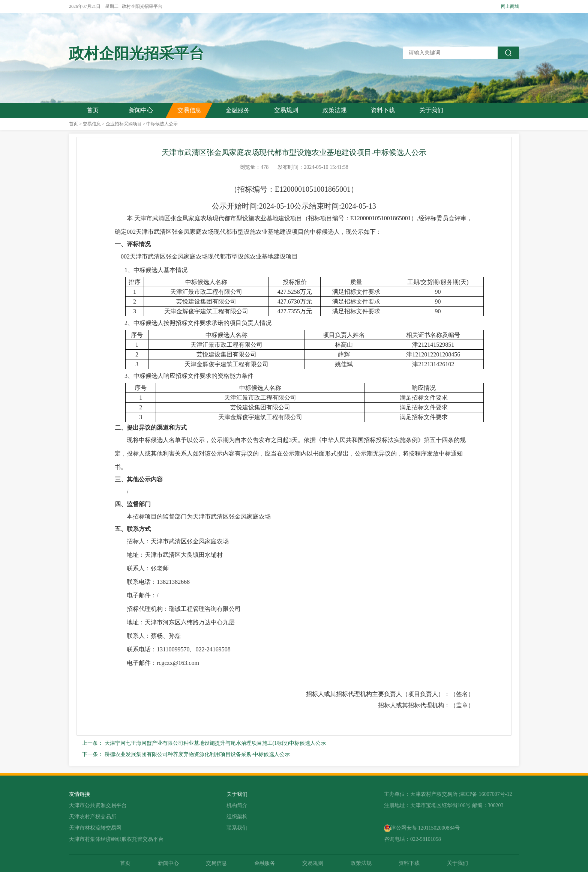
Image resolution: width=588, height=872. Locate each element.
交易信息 (189, 110)
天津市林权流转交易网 (95, 828)
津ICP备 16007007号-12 (486, 794)
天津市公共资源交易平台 (98, 805)
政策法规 (334, 110)
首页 (93, 110)
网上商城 (510, 6)
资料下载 (383, 110)
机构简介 (237, 805)
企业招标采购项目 (124, 124)
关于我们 (431, 110)
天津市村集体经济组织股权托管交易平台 (116, 839)
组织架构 (237, 817)
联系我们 (237, 828)
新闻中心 (141, 110)
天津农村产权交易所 (93, 817)
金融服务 (238, 110)
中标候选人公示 (162, 124)
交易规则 (286, 110)
